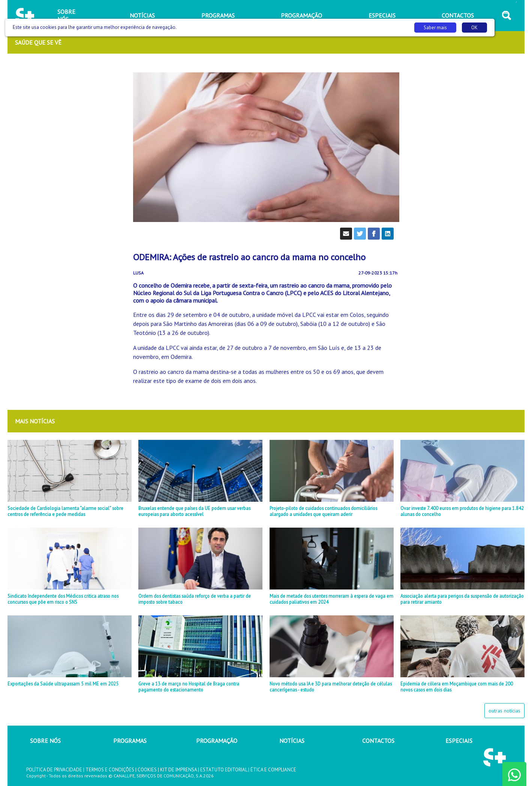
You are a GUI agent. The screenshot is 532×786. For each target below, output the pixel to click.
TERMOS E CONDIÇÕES (110, 770)
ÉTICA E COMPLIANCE (273, 770)
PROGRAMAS (130, 741)
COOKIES (147, 770)
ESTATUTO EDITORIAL (224, 770)
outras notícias (504, 711)
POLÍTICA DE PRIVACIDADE (54, 770)
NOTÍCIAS (292, 741)
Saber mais (435, 28)
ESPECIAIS (459, 741)
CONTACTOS (378, 741)
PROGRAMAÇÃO (217, 741)
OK (474, 28)
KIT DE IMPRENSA (178, 770)
